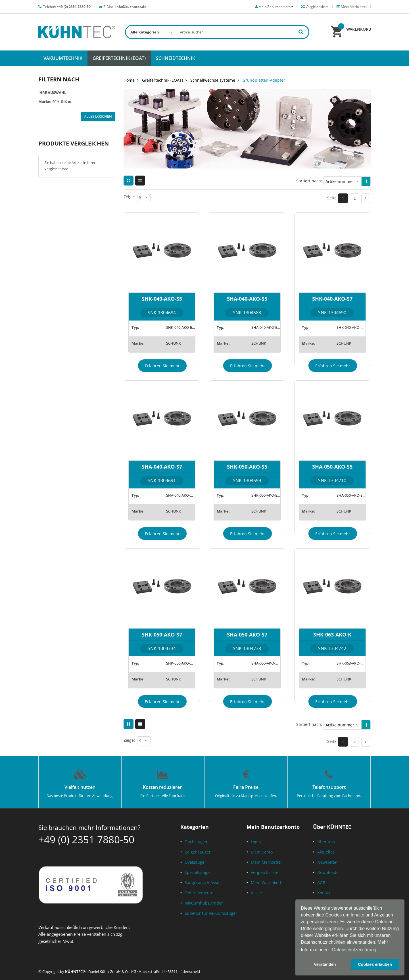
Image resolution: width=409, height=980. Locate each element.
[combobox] (217, 32)
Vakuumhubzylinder (204, 903)
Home (129, 80)
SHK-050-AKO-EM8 (266, 495)
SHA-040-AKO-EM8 (266, 327)
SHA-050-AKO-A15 (266, 663)
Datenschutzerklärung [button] (354, 950)
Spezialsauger (198, 872)
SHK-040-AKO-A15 (351, 327)
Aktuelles (326, 852)
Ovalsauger (195, 862)
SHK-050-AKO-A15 (181, 663)
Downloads (328, 872)
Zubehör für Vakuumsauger (211, 913)
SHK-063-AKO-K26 (351, 663)
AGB (321, 883)
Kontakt (325, 893)
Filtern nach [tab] (59, 79)
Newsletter (328, 862)
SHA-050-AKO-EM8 (351, 495)
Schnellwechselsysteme (213, 80)
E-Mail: (125, 7)
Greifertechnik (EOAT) (162, 80)
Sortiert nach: (309, 181)
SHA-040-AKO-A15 (181, 495)
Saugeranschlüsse (202, 883)
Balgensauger (198, 852)
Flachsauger (196, 842)
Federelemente (199, 893)
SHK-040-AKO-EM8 (181, 327)
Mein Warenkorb (267, 883)
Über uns (326, 842)
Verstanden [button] (325, 964)
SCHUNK (174, 343)
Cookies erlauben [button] (375, 964)
